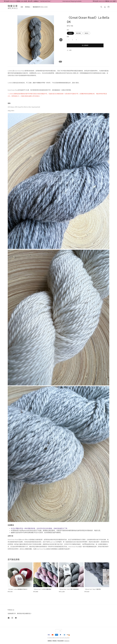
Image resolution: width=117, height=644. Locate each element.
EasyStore (67, 638)
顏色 (68, 30)
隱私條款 (55, 641)
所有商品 (27, 7)
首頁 (22, 7)
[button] (101, 7)
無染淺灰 (78, 33)
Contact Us (67, 641)
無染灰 (87, 33)
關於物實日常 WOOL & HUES (40, 7)
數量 (68, 37)
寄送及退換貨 (61, 641)
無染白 (70, 33)
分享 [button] (69, 50)
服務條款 (50, 641)
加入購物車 (85, 45)
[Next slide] (61, 40)
